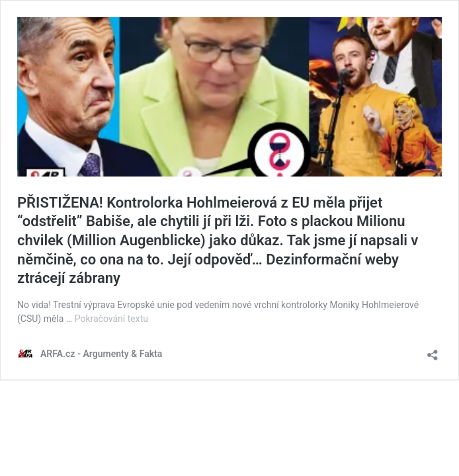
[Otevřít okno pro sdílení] (433, 351)
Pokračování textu (111, 319)
